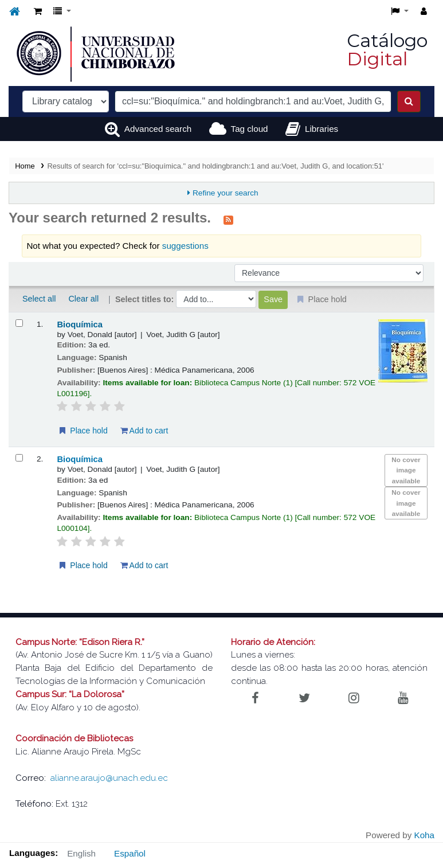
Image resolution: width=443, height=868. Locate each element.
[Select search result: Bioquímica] (19, 323)
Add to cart (144, 431)
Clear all (83, 299)
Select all (39, 299)
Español (130, 853)
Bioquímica (80, 324)
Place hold (82, 431)
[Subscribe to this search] (228, 219)
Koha (424, 835)
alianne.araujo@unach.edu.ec (109, 778)
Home (25, 166)
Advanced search (158, 129)
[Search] (409, 101)
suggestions (185, 246)
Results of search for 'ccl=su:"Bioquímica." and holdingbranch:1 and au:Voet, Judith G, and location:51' (216, 166)
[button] (38, 12)
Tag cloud (250, 129)
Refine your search (226, 193)
